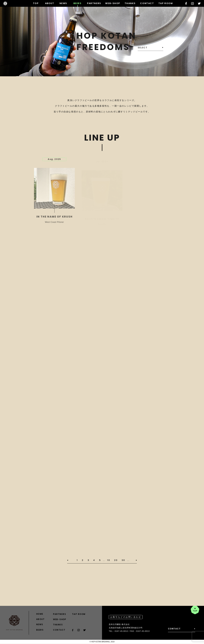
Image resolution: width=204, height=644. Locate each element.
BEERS (78, 3)
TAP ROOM (166, 3)
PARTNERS (94, 3)
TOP (36, 3)
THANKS (130, 3)
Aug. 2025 (54, 161)
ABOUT (50, 3)
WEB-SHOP (113, 3)
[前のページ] (71, 560)
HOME (40, 614)
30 (123, 560)
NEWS (63, 3)
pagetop (195, 610)
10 (109, 560)
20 (116, 560)
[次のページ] (133, 560)
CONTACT (147, 3)
